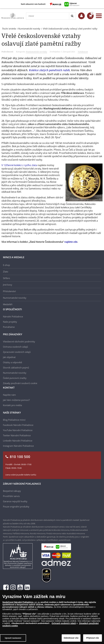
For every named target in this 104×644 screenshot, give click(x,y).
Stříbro (6, 278)
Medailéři (8, 304)
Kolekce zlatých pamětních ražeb (49, 70)
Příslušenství (9, 291)
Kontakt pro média (12, 405)
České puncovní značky (15, 378)
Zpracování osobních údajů (17, 352)
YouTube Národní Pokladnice (18, 430)
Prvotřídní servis (11, 496)
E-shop (6, 265)
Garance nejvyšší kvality (15, 501)
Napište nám (9, 395)
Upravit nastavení (13, 638)
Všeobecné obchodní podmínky (19, 341)
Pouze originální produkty (16, 507)
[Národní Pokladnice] (13, 16)
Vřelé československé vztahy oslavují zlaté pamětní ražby (41, 40)
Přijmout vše (93, 638)
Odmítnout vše (71, 638)
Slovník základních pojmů (16, 368)
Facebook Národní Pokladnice (18, 425)
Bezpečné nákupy (12, 491)
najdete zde (71, 242)
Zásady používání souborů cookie (20, 383)
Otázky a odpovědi (13, 362)
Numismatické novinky (36, 52)
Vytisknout (83, 52)
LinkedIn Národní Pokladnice (18, 441)
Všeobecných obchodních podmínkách (30, 623)
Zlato (6, 272)
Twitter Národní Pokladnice (17, 435)
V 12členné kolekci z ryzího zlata (19, 165)
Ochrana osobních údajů (15, 347)
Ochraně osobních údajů (64, 623)
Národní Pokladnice (13, 316)
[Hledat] (48, 16)
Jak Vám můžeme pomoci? (16, 400)
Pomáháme (9, 327)
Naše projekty (10, 322)
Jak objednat (9, 357)
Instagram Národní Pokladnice (18, 446)
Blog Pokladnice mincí (14, 420)
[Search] (72, 16)
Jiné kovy (8, 285)
